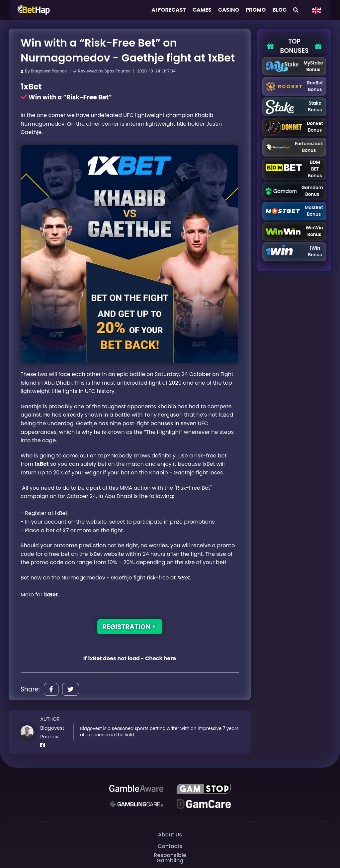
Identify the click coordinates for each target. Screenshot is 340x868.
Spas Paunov (118, 71)
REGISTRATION (129, 627)
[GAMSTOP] (204, 789)
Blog (279, 10)
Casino (229, 10)
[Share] (51, 689)
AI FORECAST (169, 10)
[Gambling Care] (136, 804)
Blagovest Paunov (49, 71)
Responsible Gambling (170, 858)
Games (202, 10)
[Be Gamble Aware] (136, 789)
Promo (256, 10)
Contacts (170, 846)
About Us (170, 834)
